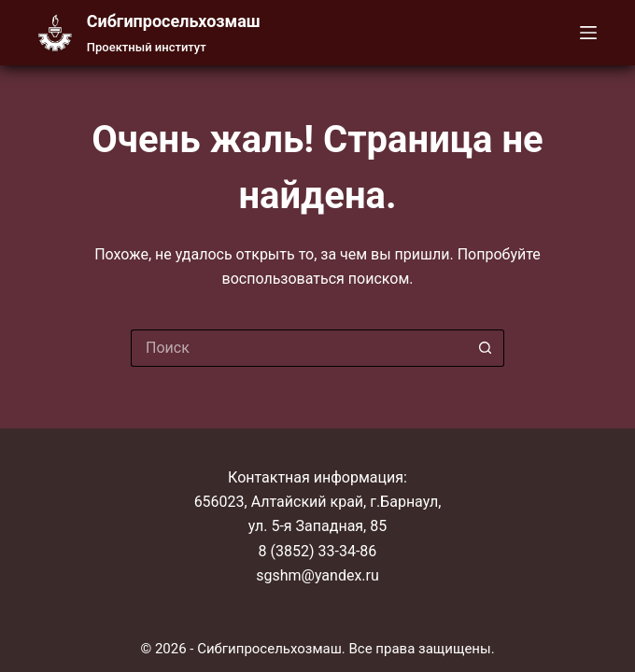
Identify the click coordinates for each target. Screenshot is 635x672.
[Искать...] (299, 348)
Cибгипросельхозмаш (174, 21)
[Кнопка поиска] (486, 348)
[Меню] (588, 33)
